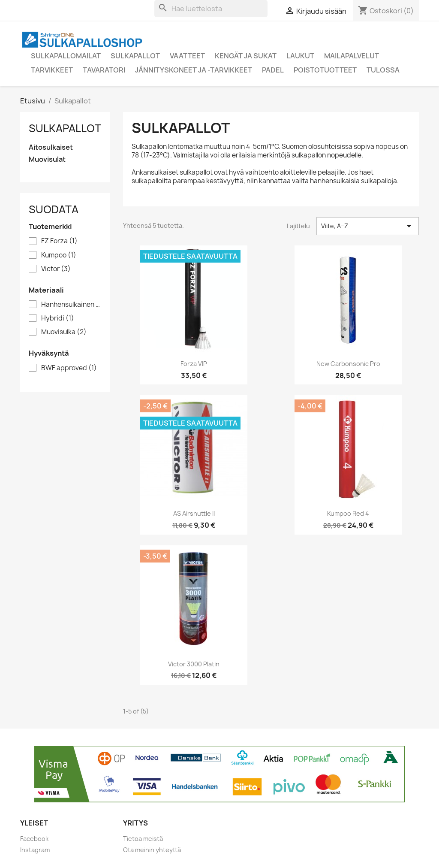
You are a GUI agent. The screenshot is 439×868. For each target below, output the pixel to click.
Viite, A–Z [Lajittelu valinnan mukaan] (368, 226)
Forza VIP (194, 364)
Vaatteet (187, 56)
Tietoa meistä (143, 839)
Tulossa (383, 70)
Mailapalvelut (352, 56)
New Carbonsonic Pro (348, 364)
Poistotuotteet (325, 70)
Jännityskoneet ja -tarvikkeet (194, 70)
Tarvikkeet (52, 70)
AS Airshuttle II (194, 513)
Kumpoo (59, 255)
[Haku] (211, 9)
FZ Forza (59, 241)
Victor (56, 269)
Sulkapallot (135, 56)
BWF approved (69, 368)
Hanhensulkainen (71, 305)
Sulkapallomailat (66, 56)
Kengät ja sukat (246, 56)
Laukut (300, 56)
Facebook (34, 839)
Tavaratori (104, 70)
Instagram (35, 850)
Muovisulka (64, 332)
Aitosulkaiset (51, 147)
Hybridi (58, 318)
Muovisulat (47, 159)
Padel (273, 70)
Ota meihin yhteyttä (152, 850)
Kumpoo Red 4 (348, 513)
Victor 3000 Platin (194, 664)
